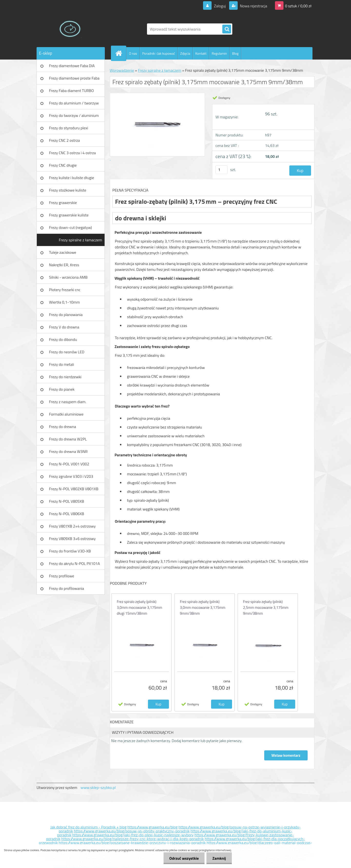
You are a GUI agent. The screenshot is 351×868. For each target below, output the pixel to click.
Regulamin (219, 53)
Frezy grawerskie (63, 203)
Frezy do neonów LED (67, 352)
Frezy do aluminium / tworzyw (74, 103)
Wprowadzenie (122, 70)
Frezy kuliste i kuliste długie (72, 178)
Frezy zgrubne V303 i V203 (71, 476)
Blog (235, 53)
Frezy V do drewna (64, 327)
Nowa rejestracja (253, 6)
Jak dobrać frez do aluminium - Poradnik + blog (89, 827)
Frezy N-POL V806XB (67, 514)
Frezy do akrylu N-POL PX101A (74, 563)
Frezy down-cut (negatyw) (70, 227)
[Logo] (70, 29)
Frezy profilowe (62, 576)
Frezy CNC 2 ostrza (64, 140)
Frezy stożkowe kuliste (68, 190)
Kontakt (201, 53)
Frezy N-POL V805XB (67, 501)
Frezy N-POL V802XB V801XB (74, 489)
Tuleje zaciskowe (63, 252)
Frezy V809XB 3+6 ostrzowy (72, 539)
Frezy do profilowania (67, 588)
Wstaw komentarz (286, 755)
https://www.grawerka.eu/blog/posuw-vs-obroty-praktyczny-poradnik (132, 831)
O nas (133, 53)
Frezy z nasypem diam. (68, 402)
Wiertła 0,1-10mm (64, 302)
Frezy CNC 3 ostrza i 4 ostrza (72, 153)
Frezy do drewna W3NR (68, 451)
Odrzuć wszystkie (183, 858)
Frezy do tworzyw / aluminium (74, 115)
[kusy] (222, 170)
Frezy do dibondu (63, 339)
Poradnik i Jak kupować (159, 53)
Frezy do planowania (66, 315)
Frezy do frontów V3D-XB (70, 551)
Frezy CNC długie (63, 165)
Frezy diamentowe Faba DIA (72, 66)
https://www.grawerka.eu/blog (153, 827)
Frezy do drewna (63, 427)
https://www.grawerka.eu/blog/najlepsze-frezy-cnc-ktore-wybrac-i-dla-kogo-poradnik (132, 839)
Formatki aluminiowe (66, 414)
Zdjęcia (185, 53)
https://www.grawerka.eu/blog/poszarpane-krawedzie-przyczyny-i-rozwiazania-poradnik (132, 843)
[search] (227, 29)
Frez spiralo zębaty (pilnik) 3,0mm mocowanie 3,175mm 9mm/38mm (203, 608)
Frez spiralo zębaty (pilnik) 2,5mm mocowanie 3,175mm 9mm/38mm (266, 608)
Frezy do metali (62, 364)
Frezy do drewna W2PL (68, 439)
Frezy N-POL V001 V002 (69, 464)
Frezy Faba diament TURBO (71, 91)
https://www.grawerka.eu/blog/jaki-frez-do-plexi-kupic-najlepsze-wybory (133, 835)
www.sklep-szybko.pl (98, 787)
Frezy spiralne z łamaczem (80, 240)
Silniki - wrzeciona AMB (68, 277)
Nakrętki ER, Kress (64, 265)
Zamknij (219, 858)
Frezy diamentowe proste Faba (74, 78)
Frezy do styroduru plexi (69, 128)
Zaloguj (220, 6)
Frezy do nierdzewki (65, 377)
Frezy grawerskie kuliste (69, 215)
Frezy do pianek (62, 389)
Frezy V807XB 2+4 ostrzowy (72, 526)
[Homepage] (121, 53)
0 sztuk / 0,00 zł (298, 6)
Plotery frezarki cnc (65, 290)
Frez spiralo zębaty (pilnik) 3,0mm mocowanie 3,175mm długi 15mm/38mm (139, 608)
